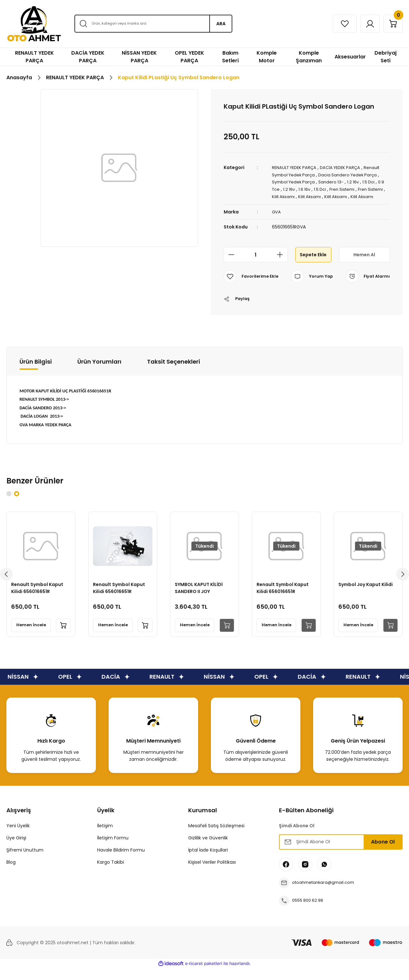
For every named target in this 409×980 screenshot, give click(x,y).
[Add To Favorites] (252, 282)
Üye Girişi (16, 850)
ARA (221, 24)
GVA (277, 218)
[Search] (153, 24)
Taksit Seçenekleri (174, 373)
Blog (11, 874)
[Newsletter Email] (341, 854)
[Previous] (6, 586)
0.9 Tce (280, 189)
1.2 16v (357, 181)
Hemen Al (364, 260)
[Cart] (391, 24)
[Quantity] (256, 260)
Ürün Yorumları (99, 373)
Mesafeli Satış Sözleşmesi (216, 837)
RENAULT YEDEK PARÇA (296, 167)
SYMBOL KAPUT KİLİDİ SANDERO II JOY (201, 598)
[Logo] (34, 24)
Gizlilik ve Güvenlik (208, 850)
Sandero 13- (334, 181)
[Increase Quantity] (282, 260)
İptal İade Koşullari (208, 862)
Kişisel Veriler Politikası (212, 874)
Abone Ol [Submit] (383, 854)
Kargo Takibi (111, 874)
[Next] (403, 586)
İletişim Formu (113, 850)
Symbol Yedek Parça (295, 181)
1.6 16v (315, 189)
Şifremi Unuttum (25, 862)
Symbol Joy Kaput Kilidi (367, 594)
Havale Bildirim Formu (121, 862)
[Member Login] (363, 24)
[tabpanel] (41, 586)
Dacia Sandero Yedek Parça (352, 174)
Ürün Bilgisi (36, 373)
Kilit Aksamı (304, 196)
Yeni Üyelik (18, 837)
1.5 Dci (374, 181)
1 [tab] (9, 505)
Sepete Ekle (313, 260)
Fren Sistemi (355, 189)
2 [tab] (17, 505)
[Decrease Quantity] (229, 260)
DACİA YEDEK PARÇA (345, 167)
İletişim (105, 837)
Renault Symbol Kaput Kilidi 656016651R (39, 598)
